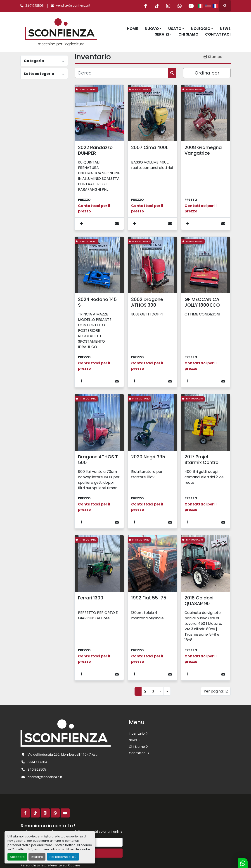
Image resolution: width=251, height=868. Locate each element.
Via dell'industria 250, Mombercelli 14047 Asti (63, 755)
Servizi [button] (162, 34)
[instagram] (168, 6)
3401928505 (34, 6)
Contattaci (218, 34)
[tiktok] (156, 6)
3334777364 (38, 762)
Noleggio (201, 29)
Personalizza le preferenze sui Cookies (51, 865)
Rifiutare (37, 857)
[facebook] (145, 6)
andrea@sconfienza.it (45, 777)
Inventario (137, 733)
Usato (175, 29)
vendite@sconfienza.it (73, 6)
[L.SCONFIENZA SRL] (66, 733)
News (225, 29)
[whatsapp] (179, 6)
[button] (153, 29)
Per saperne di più (63, 857)
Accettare (17, 857)
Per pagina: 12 (216, 691)
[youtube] (191, 6)
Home (132, 29)
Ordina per (207, 73)
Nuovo (152, 29)
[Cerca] (121, 73)
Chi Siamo (188, 34)
